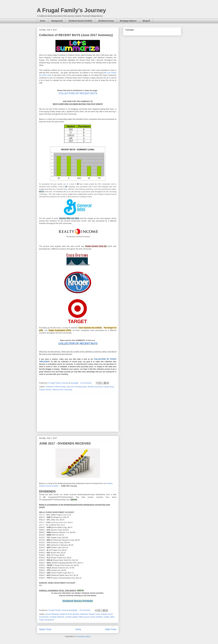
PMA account (84, 617)
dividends (84, 614)
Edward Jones (95, 614)
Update (106, 617)
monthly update (72, 617)
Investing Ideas (81, 387)
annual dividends (52, 614)
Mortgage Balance (128, 21)
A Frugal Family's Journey (71, 10)
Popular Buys (109, 387)
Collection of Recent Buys (56, 387)
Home (43, 21)
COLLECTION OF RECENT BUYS (78, 93)
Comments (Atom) (83, 636)
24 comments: (86, 383)
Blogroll (146, 21)
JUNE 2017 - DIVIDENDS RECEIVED (65, 443)
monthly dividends (57, 617)
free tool (70, 387)
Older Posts (111, 629)
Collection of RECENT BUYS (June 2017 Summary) (76, 35)
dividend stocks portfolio (70, 614)
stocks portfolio (96, 617)
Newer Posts (45, 629)
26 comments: (85, 610)
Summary (68, 390)
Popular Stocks (45, 390)
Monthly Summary (95, 387)
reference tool (58, 390)
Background (57, 21)
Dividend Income (106, 21)
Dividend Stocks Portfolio (80, 21)
